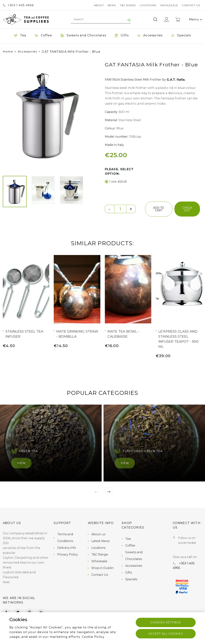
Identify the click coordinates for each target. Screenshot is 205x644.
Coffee (130, 545)
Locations (148, 5)
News (112, 5)
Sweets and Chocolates (134, 556)
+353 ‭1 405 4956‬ (18, 5)
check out (187, 209)
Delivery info (67, 548)
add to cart (159, 209)
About (99, 5)
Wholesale (169, 5)
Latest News (100, 541)
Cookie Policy (93, 637)
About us (98, 534)
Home (8, 51)
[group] (43, 115)
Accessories (27, 51)
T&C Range (128, 5)
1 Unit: (116, 182)
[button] (9, 115)
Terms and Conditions (65, 538)
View (21, 463)
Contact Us (191, 5)
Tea (128, 539)
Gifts (129, 572)
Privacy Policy (68, 554)
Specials (131, 579)
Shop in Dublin (102, 568)
